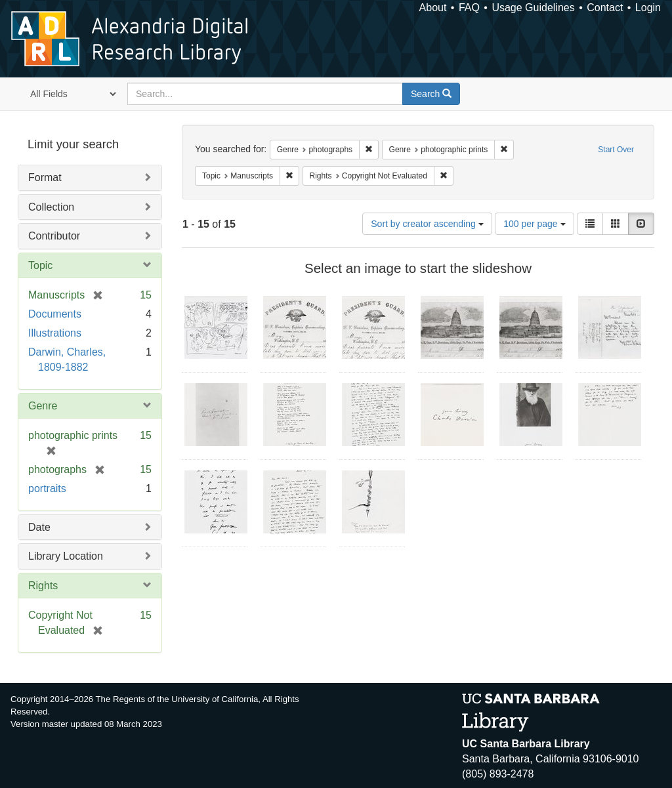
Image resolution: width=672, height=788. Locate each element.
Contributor (54, 236)
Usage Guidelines (533, 8)
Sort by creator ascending (427, 224)
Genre (43, 406)
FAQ (469, 8)
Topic (40, 265)
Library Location (66, 556)
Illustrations (55, 333)
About (433, 8)
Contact (605, 8)
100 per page (534, 224)
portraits (47, 488)
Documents (55, 314)
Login (648, 8)
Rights (43, 586)
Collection (51, 207)
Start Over (616, 150)
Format (45, 177)
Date (39, 527)
